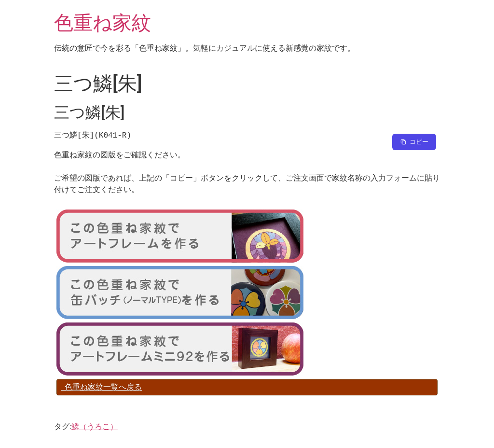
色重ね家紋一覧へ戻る (101, 387)
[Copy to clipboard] (414, 142)
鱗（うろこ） (95, 427)
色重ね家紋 (103, 23)
